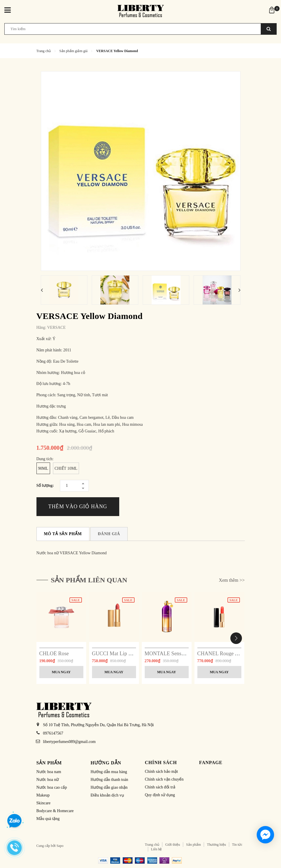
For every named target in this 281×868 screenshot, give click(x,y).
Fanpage (211, 763)
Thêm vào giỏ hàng (78, 507)
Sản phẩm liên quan (89, 580)
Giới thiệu (173, 845)
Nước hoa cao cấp (52, 787)
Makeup (43, 795)
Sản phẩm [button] (49, 763)
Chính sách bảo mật (161, 771)
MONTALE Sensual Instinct (175, 654)
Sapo (60, 846)
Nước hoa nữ (48, 780)
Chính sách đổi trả (160, 787)
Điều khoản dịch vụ (107, 795)
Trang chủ (152, 845)
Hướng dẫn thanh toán (109, 780)
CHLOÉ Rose (54, 654)
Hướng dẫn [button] (106, 763)
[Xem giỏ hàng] (272, 10)
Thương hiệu (216, 845)
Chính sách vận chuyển (164, 779)
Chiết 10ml (66, 468)
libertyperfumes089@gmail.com (69, 742)
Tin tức (237, 845)
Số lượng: (45, 486)
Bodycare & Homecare (55, 811)
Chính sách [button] (161, 763)
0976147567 (53, 733)
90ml (43, 468)
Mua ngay (61, 672)
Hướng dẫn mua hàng (109, 772)
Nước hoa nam (49, 772)
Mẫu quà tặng (48, 819)
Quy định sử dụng (160, 795)
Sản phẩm (193, 845)
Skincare (44, 803)
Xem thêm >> (232, 580)
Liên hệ (157, 849)
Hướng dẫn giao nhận (109, 787)
